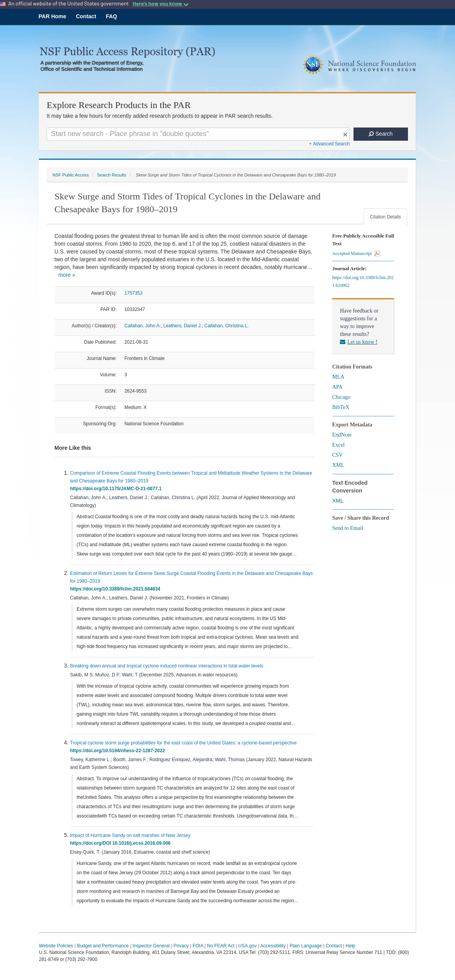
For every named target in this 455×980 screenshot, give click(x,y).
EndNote (342, 435)
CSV (337, 455)
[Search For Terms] (198, 134)
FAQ (111, 16)
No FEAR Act (221, 946)
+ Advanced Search (329, 144)
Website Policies (56, 946)
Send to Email (347, 528)
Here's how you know (161, 3)
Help (351, 946)
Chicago (341, 397)
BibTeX (341, 407)
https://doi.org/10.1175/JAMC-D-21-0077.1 (117, 489)
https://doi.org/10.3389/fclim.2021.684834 (116, 589)
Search (381, 134)
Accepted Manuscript (356, 253)
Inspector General (151, 946)
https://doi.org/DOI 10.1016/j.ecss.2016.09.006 (122, 843)
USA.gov (248, 946)
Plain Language (305, 946)
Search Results (111, 175)
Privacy (181, 946)
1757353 (133, 293)
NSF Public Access (71, 175)
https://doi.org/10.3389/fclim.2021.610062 (363, 281)
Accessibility (273, 946)
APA (337, 387)
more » (67, 275)
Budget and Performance (103, 946)
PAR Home (52, 16)
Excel (338, 445)
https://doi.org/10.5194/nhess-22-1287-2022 (119, 751)
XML (338, 465)
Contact (86, 16)
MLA (338, 377)
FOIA (198, 946)
